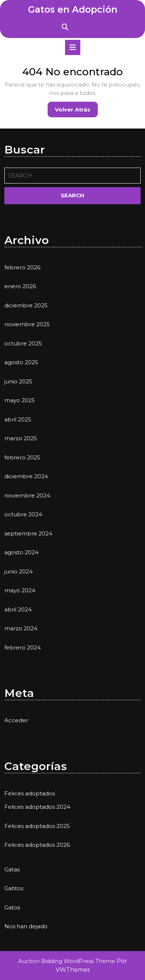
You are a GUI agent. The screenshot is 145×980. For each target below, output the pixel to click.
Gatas (12, 869)
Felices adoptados (30, 793)
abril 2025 (18, 419)
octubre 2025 (23, 343)
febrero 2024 (23, 647)
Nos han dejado (26, 926)
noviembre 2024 (27, 495)
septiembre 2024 (28, 533)
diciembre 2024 (26, 476)
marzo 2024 (21, 628)
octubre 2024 (23, 514)
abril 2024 (18, 609)
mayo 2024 (20, 590)
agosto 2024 (21, 552)
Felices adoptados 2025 (37, 826)
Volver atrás (76, 111)
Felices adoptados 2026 (37, 845)
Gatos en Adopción (73, 9)
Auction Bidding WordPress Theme (67, 961)
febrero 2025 (22, 457)
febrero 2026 (22, 267)
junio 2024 (19, 571)
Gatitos (14, 888)
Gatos (12, 907)
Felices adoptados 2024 (37, 807)
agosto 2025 (21, 362)
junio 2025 (18, 381)
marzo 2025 (21, 438)
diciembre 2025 (26, 305)
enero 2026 (20, 286)
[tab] (73, 47)
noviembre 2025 (27, 324)
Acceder (16, 720)
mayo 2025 (20, 400)
